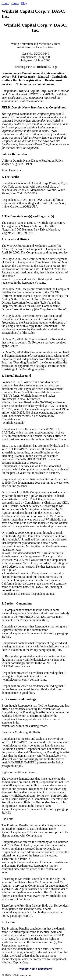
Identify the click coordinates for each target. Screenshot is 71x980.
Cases (15, 3)
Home (5, 3)
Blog (24, 3)
